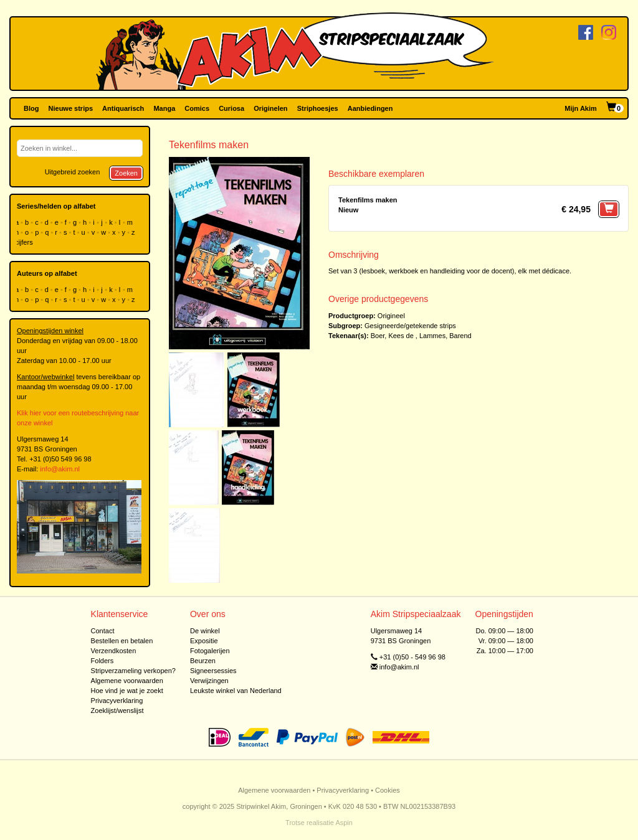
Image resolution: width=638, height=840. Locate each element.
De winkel (205, 631)
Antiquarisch (123, 108)
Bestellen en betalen (122, 641)
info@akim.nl (60, 469)
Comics (197, 108)
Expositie (204, 641)
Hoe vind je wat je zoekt (127, 691)
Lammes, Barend (445, 336)
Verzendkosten (114, 651)
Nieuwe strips (71, 108)
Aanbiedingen (370, 108)
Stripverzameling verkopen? (133, 671)
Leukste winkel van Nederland (236, 691)
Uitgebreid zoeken (73, 172)
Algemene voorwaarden (127, 681)
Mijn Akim (581, 108)
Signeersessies (213, 671)
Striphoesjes (318, 108)
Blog (31, 108)
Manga (164, 108)
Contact (103, 631)
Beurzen (203, 661)
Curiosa (231, 108)
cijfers (25, 242)
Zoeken (126, 173)
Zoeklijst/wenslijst (117, 710)
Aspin (344, 823)
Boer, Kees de (392, 336)
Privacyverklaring (117, 701)
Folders (102, 661)
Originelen (270, 108)
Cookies (388, 790)
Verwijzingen (209, 681)
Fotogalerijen (210, 651)
